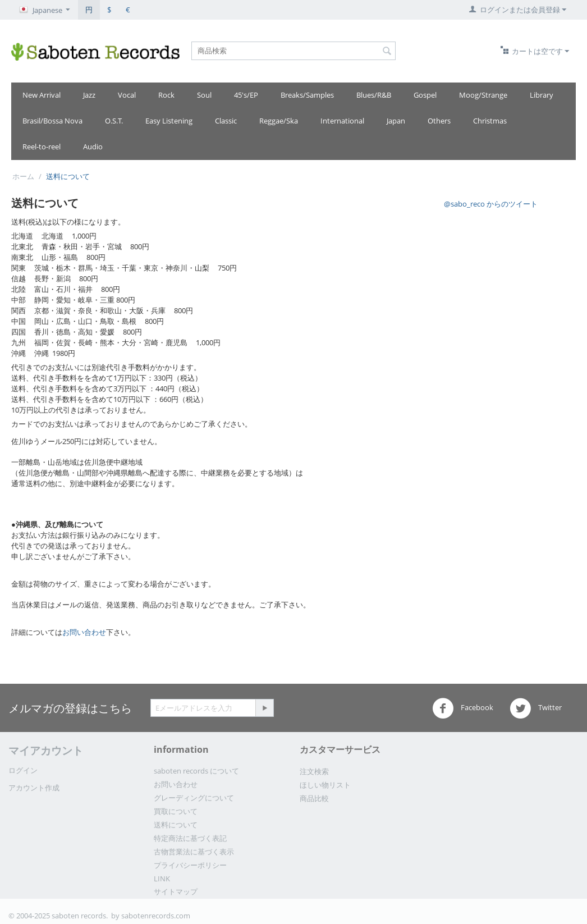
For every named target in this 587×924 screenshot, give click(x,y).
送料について (176, 825)
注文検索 (314, 771)
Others (439, 121)
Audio (93, 147)
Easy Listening (169, 121)
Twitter (536, 708)
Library (542, 95)
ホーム (23, 176)
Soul (204, 95)
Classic (226, 121)
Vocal (127, 95)
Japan (396, 121)
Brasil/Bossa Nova (52, 121)
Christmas (490, 121)
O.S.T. (114, 121)
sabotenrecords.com (156, 916)
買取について (176, 811)
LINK (162, 879)
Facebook (463, 708)
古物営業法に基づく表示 (194, 852)
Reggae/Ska (279, 121)
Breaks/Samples (307, 95)
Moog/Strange (483, 95)
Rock (166, 95)
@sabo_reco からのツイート (491, 204)
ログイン (23, 770)
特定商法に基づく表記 (190, 838)
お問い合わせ (84, 632)
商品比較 (314, 798)
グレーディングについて (194, 798)
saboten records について (196, 771)
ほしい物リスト (325, 785)
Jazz (89, 95)
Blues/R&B (374, 95)
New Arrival (42, 95)
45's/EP (246, 95)
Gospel (425, 95)
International (342, 121)
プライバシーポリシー (190, 865)
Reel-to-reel (42, 147)
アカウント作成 (34, 788)
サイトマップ (176, 891)
